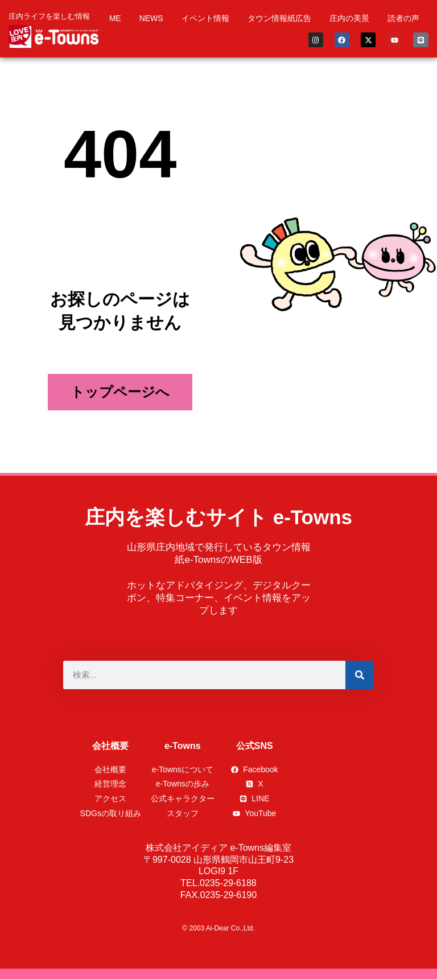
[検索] (360, 675)
